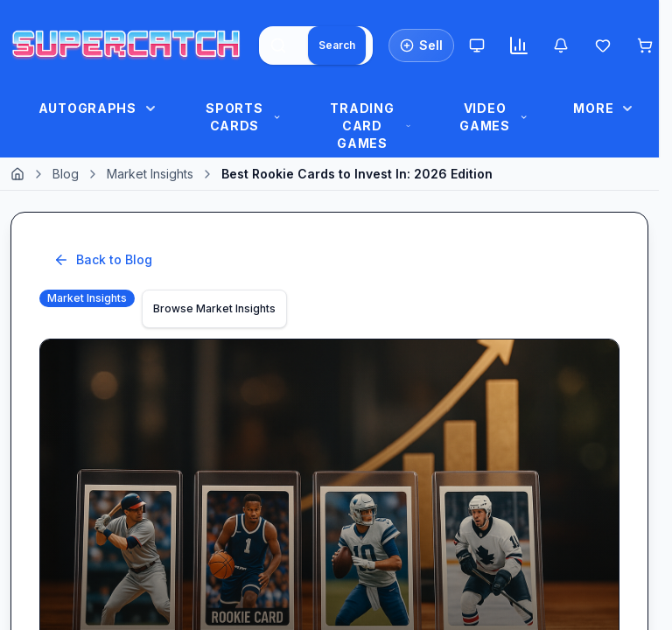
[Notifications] (561, 45)
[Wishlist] (603, 45)
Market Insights (150, 174)
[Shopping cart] (645, 45)
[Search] (337, 45)
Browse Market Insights (214, 308)
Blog (66, 174)
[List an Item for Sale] (421, 45)
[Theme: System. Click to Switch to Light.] (477, 45)
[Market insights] (519, 45)
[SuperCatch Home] (126, 45)
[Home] (17, 174)
